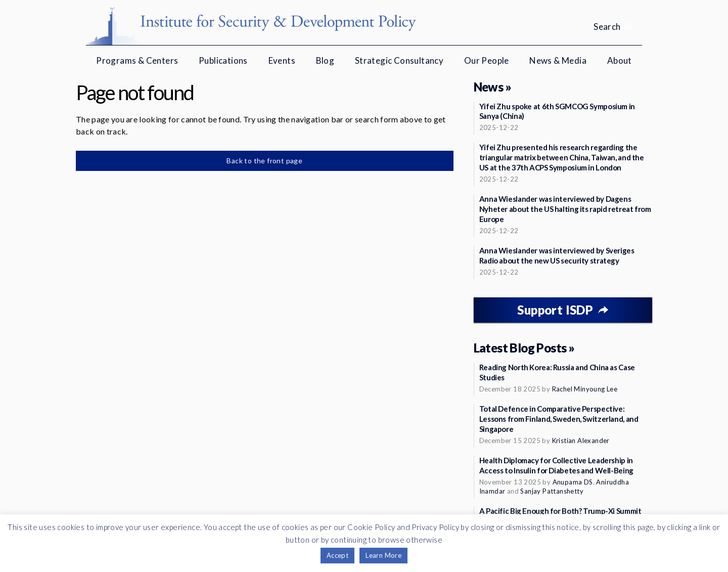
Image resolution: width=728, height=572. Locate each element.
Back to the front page (264, 161)
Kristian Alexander (581, 441)
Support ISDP (555, 310)
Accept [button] (337, 555)
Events (282, 60)
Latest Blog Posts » (524, 348)
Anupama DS (573, 482)
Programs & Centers (137, 60)
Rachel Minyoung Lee (585, 389)
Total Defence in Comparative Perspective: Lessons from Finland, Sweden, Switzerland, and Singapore (559, 419)
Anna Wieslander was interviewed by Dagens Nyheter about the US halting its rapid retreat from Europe (565, 209)
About (620, 60)
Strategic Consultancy (399, 60)
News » (492, 87)
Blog (325, 60)
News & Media (558, 60)
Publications (223, 60)
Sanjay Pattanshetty (552, 491)
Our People (487, 60)
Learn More (383, 555)
